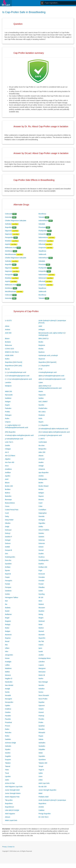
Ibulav (7, 628)
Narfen (41, 679)
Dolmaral (8, 530)
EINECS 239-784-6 (12, 352)
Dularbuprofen (10, 557)
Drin (7, 554)
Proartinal (8, 722)
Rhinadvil (42, 733)
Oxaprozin (42, 248)
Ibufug (41, 614)
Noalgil (7, 689)
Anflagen (42, 330)
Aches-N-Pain (10, 783)
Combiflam (42, 510)
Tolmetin (41, 217)
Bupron (41, 496)
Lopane (41, 665)
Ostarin (41, 709)
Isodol (41, 652)
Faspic (7, 577)
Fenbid (7, 584)
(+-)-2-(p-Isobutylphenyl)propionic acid (18, 379)
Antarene (42, 469)
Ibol (6, 601)
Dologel (8, 540)
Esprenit (8, 574)
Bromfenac (42, 214)
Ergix (40, 570)
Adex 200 (42, 452)
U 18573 (42, 439)
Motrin (41, 391)
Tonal (7, 773)
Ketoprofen (42, 234)
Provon (8, 726)
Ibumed (41, 631)
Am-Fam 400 (10, 462)
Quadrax (42, 726)
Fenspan (8, 587)
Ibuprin (41, 422)
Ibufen (7, 359)
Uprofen (8, 776)
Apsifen (8, 476)
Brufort (41, 489)
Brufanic (8, 342)
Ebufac (41, 349)
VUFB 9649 (43, 442)
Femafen (42, 577)
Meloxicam (42, 241)
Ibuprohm (42, 638)
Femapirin (9, 581)
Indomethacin (43, 221)
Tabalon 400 (43, 763)
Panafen (8, 716)
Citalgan (8, 449)
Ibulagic (8, 624)
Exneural (42, 574)
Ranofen (42, 729)
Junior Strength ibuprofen (47, 790)
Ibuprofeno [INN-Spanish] (47, 362)
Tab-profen (9, 800)
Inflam (7, 648)
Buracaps (8, 500)
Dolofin (8, 445)
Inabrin (41, 645)
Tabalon (8, 763)
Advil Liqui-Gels (44, 783)
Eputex (8, 570)
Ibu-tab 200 (43, 787)
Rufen (7, 418)
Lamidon (8, 382)
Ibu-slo (7, 369)
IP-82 (40, 369)
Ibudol (7, 611)
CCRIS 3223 (9, 349)
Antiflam (8, 473)
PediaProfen (43, 408)
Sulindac (8, 224)
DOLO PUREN (44, 530)
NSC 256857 (43, 402)
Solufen (8, 753)
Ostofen (8, 712)
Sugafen (8, 756)
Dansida (41, 516)
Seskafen (42, 746)
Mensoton (42, 672)
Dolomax (42, 540)
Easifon (41, 564)
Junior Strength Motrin (13, 793)
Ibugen (41, 618)
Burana (41, 500)
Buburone (8, 345)
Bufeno (8, 493)
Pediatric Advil (44, 797)
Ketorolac (8, 217)
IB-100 (41, 597)
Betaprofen (42, 449)
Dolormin (42, 543)
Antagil (41, 466)
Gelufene (8, 591)
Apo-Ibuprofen (44, 473)
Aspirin (7, 244)
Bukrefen (8, 496)
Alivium (8, 817)
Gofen (41, 591)
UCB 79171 (9, 442)
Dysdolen (8, 564)
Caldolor (41, 810)
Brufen (41, 342)
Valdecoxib (42, 254)
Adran (7, 326)
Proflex (8, 412)
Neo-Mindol (9, 685)
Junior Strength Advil (12, 790)
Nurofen (41, 405)
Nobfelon (8, 398)
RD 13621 (42, 412)
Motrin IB (42, 675)
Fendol (41, 584)
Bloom (7, 483)
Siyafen (8, 749)
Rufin (40, 418)
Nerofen (41, 685)
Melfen (7, 672)
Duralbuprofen (44, 560)
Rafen (7, 729)
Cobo (40, 506)
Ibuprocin (42, 359)
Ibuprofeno (42, 803)
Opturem (42, 706)
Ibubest (41, 604)
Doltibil (7, 547)
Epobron (42, 352)
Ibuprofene (9, 803)
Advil (40, 326)
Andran (8, 330)
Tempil (41, 766)
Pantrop (41, 716)
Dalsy (7, 516)
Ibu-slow (41, 445)
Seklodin (8, 746)
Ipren (40, 648)
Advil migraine (10, 814)
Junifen (41, 655)
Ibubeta (8, 608)
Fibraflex (42, 587)
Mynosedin (9, 395)
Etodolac (8, 241)
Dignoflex (42, 523)
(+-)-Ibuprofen (43, 425)
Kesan (7, 658)
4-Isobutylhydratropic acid (48, 372)
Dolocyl (8, 533)
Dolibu (41, 527)
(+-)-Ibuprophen (44, 366)
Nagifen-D (9, 679)
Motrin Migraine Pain (12, 797)
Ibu (6, 604)
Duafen (41, 554)
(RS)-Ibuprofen (10, 432)
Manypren (42, 668)
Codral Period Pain (12, 510)
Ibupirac (8, 638)
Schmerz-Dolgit (10, 743)
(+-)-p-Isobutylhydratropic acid (16, 372)
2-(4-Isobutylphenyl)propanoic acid (17, 376)
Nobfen (41, 398)
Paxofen (8, 719)
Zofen (41, 780)
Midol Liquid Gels (11, 820)
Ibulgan (8, 631)
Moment (8, 675)
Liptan (41, 382)
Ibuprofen (8, 227)
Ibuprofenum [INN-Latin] (13, 366)
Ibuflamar (8, 614)
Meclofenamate (10, 254)
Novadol (8, 695)
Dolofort (41, 537)
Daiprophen (43, 513)
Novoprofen (9, 702)
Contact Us (11, 847)
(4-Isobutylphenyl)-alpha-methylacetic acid (53, 429)
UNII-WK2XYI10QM (12, 810)
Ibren (40, 601)
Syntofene (42, 760)
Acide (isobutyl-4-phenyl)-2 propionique (52, 800)
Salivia (41, 739)
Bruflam (8, 489)
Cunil (7, 513)
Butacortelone (10, 503)
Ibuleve (41, 628)
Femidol (41, 581)
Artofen (41, 476)
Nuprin (7, 405)
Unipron (8, 422)
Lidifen (7, 665)
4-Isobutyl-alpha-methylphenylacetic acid (19, 435)
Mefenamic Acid (11, 248)
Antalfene (8, 469)
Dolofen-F (8, 537)
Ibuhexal (42, 621)
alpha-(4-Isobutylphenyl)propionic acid (52, 379)
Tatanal (8, 766)
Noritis (7, 692)
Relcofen (8, 733)
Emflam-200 (43, 567)
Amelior (41, 807)
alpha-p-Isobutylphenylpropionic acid (51, 376)
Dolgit (7, 527)
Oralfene (8, 709)
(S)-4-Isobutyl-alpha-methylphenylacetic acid (54, 432)
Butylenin (42, 345)
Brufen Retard (43, 486)
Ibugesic (8, 621)
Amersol (41, 459)
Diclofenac (9, 251)
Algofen (8, 459)
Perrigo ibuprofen (45, 814)
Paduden (8, 408)
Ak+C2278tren (10, 456)
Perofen (41, 719)
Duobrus (42, 557)
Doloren (8, 543)
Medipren (8, 386)
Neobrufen (9, 682)
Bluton (7, 339)
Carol (40, 503)
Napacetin (42, 395)
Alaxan (41, 456)
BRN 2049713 (44, 339)
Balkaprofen (43, 479)
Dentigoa (42, 520)
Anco (7, 466)
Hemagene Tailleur (12, 597)
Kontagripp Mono (45, 658)
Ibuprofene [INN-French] (14, 362)
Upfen (41, 773)
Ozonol (41, 712)
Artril (7, 479)
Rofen (7, 736)
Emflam (8, 567)
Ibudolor (41, 611)
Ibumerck (8, 635)
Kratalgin (8, 662)
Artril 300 (8, 333)
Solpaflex (42, 749)
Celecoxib (8, 214)
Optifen (8, 706)
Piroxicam (42, 227)
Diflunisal (42, 244)
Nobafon (42, 689)
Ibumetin (42, 635)
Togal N (41, 770)
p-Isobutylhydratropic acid (14, 439)
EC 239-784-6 (43, 817)
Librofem (42, 662)
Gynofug (42, 594)
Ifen (6, 645)
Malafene (8, 668)
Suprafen (42, 756)
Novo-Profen (43, 699)
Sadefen (8, 739)
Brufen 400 (9, 486)
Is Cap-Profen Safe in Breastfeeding (24, 12)
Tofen (7, 770)
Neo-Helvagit (43, 682)
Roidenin (42, 415)
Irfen (7, 652)
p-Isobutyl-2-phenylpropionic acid (50, 435)
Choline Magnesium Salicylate (16, 221)
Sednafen (42, 743)
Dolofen (41, 533)
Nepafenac (42, 251)
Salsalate (42, 224)
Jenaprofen (9, 655)
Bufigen (41, 493)
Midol (40, 793)
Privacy (4, 847)
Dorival (41, 550)
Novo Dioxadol (44, 695)
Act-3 (7, 452)
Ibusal (7, 641)
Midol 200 (8, 391)
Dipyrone (8, 231)
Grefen (7, 594)
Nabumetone (43, 237)
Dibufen (8, 523)
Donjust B (8, 550)
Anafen (41, 462)
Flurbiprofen (43, 231)
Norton (41, 692)
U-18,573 (8, 321)
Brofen (41, 483)
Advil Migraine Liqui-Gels (14, 787)
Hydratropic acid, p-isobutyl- (48, 355)
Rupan (41, 736)
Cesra (7, 506)
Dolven (41, 547)
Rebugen (8, 415)
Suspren (8, 760)
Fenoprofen (9, 237)
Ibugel (7, 618)
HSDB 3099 (9, 355)
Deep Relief (9, 520)
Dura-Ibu (8, 560)
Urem (40, 776)
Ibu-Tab (41, 641)
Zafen (7, 780)
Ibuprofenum (9, 807)
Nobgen (8, 402)
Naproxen (8, 234)
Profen (41, 722)
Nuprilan (41, 702)
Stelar (41, 753)
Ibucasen (42, 608)
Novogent (8, 699)
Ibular (41, 624)
